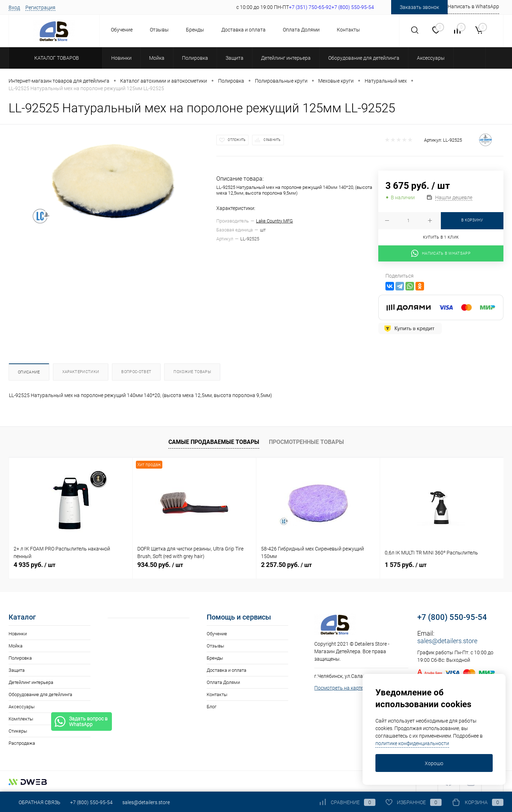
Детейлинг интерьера (31, 682)
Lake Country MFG (274, 221)
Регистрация (40, 8)
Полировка (20, 658)
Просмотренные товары (306, 442)
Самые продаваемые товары (214, 442)
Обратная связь (35, 802)
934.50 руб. (160, 565)
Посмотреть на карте (339, 688)
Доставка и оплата (243, 30)
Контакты (348, 30)
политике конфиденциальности (412, 743)
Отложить (237, 140)
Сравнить (272, 140)
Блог (211, 707)
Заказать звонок (419, 7)
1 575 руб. (406, 565)
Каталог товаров (56, 58)
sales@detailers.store (447, 641)
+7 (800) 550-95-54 (452, 617)
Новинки (18, 634)
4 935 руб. (35, 565)
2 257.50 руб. (286, 565)
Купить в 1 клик (441, 237)
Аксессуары (22, 707)
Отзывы (159, 30)
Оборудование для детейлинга (40, 694)
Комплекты (21, 719)
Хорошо (434, 763)
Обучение (122, 30)
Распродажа (22, 743)
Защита (17, 670)
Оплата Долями (301, 30)
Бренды (195, 30)
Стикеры (18, 731)
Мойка (16, 646)
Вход (14, 8)
